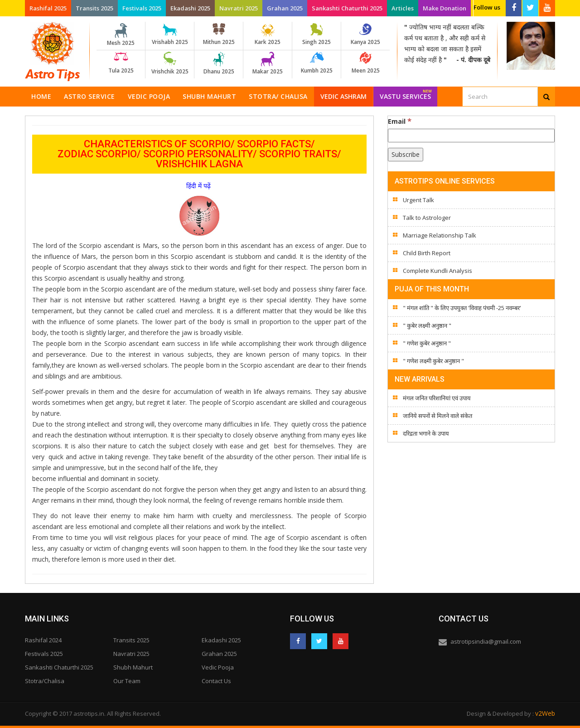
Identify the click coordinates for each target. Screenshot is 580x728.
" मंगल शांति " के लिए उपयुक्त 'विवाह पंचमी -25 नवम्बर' (462, 308)
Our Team (127, 681)
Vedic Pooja (149, 96)
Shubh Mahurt (209, 96)
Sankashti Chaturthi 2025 (347, 8)
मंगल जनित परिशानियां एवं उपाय (437, 398)
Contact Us (216, 681)
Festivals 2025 (142, 8)
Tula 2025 (121, 63)
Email (400, 121)
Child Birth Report (427, 253)
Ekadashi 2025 (190, 8)
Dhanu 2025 (219, 63)
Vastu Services (406, 94)
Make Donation (445, 8)
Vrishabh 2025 (170, 34)
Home (41, 96)
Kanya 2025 (365, 34)
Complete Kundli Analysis (437, 271)
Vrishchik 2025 (170, 63)
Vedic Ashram (343, 96)
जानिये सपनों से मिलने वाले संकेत (437, 416)
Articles (403, 8)
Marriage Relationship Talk (440, 235)
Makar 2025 (268, 63)
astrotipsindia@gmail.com (486, 641)
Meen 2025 (365, 63)
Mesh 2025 (121, 35)
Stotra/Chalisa (45, 681)
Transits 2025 (94, 8)
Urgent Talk (418, 200)
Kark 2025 (268, 34)
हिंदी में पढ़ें (199, 186)
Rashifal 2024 (43, 640)
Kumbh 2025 (317, 63)
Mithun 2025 (219, 34)
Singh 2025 (317, 34)
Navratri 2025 (239, 8)
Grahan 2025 (285, 8)
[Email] (471, 136)
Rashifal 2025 (48, 8)
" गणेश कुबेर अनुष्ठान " (427, 343)
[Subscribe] (406, 155)
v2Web (545, 713)
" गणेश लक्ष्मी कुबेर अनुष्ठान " (433, 361)
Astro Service (89, 96)
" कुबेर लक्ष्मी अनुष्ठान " (427, 325)
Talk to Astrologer (427, 218)
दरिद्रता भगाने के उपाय (426, 433)
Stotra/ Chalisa (278, 96)
